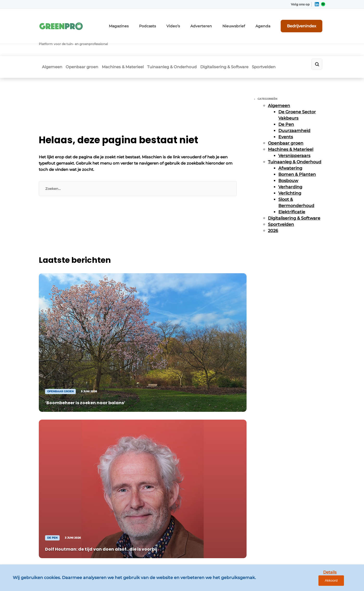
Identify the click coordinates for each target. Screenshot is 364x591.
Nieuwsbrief (244, 23)
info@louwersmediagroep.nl (294, 440)
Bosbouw (288, 158)
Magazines (141, 23)
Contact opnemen (128, 433)
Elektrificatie (292, 189)
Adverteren (215, 23)
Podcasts (167, 23)
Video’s (190, 23)
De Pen (286, 101)
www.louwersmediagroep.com (296, 545)
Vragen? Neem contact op (282, 356)
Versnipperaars (294, 133)
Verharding (290, 164)
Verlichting (290, 170)
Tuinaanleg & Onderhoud (183, 46)
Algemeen (49, 46)
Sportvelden (285, 46)
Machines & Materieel (129, 46)
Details (320, 583)
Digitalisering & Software (240, 46)
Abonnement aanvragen (134, 423)
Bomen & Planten (297, 151)
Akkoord (345, 583)
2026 (273, 208)
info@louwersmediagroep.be (294, 519)
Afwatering (290, 145)
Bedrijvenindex (306, 23)
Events (286, 114)
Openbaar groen (84, 46)
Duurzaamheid (294, 108)
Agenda (270, 23)
